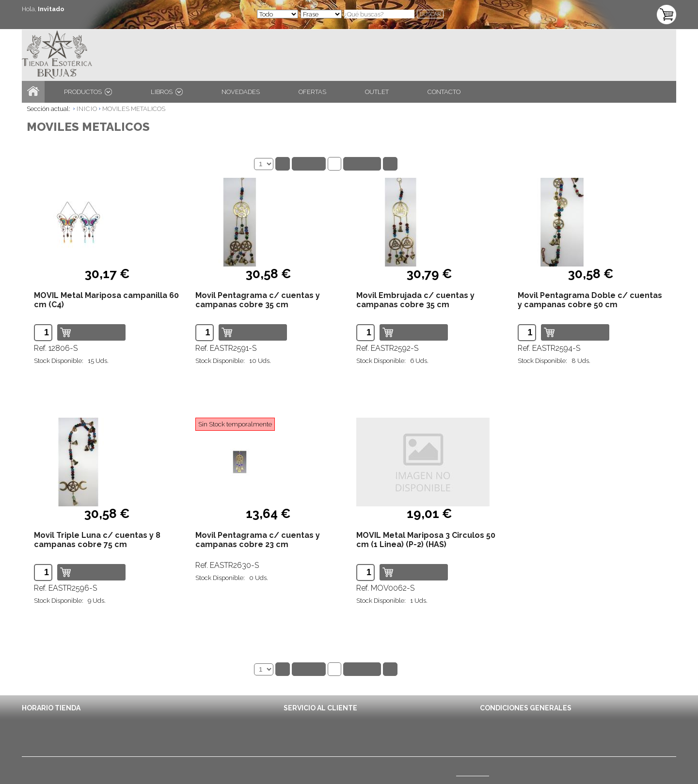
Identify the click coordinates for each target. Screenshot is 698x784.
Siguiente (362, 164)
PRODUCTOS (88, 92)
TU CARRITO (625, 9)
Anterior (309, 164)
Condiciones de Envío (511, 719)
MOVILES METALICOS (134, 109)
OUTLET (377, 92)
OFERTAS (312, 92)
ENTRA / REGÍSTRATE (60, 19)
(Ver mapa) (473, 773)
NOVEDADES (241, 92)
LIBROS (167, 92)
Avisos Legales (502, 729)
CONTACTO (444, 92)
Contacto (296, 719)
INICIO (87, 109)
